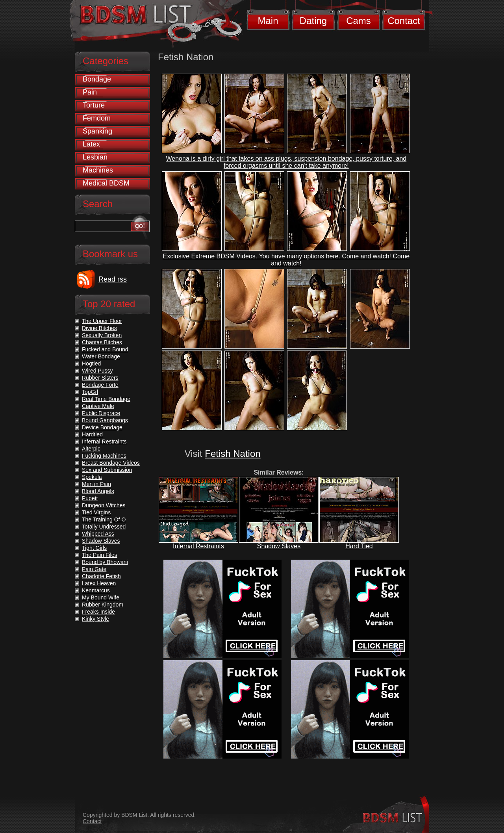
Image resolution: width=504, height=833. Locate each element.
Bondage (97, 79)
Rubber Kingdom (103, 605)
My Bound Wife (101, 597)
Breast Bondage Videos (111, 463)
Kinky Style (95, 619)
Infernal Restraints (198, 546)
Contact (404, 21)
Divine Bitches (99, 328)
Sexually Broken (102, 335)
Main (268, 21)
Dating (313, 21)
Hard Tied (359, 546)
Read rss (113, 279)
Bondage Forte (100, 385)
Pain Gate (94, 569)
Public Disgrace (101, 413)
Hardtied (92, 434)
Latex (91, 144)
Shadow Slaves (279, 546)
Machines (98, 170)
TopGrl (90, 392)
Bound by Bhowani (105, 562)
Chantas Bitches (102, 342)
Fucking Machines (104, 456)
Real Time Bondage (106, 399)
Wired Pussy (97, 371)
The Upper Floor (102, 321)
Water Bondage (101, 356)
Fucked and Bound (105, 349)
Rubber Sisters (100, 378)
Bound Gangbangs (105, 420)
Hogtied (91, 364)
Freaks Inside (98, 612)
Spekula (92, 477)
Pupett (90, 498)
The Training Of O (104, 519)
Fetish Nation (233, 454)
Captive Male (98, 406)
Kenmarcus (96, 590)
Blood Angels (98, 491)
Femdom (97, 118)
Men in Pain (96, 484)
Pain (90, 92)
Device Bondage (102, 427)
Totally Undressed (104, 527)
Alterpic (91, 449)
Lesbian (95, 157)
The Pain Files (99, 555)
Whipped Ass (98, 534)
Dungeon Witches (104, 505)
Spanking (97, 131)
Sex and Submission (107, 470)
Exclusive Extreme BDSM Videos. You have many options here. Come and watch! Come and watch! (286, 260)
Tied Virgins (96, 512)
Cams (359, 21)
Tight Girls (94, 548)
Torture (94, 105)
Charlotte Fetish (101, 576)
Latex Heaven (99, 583)
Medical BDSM (106, 183)
